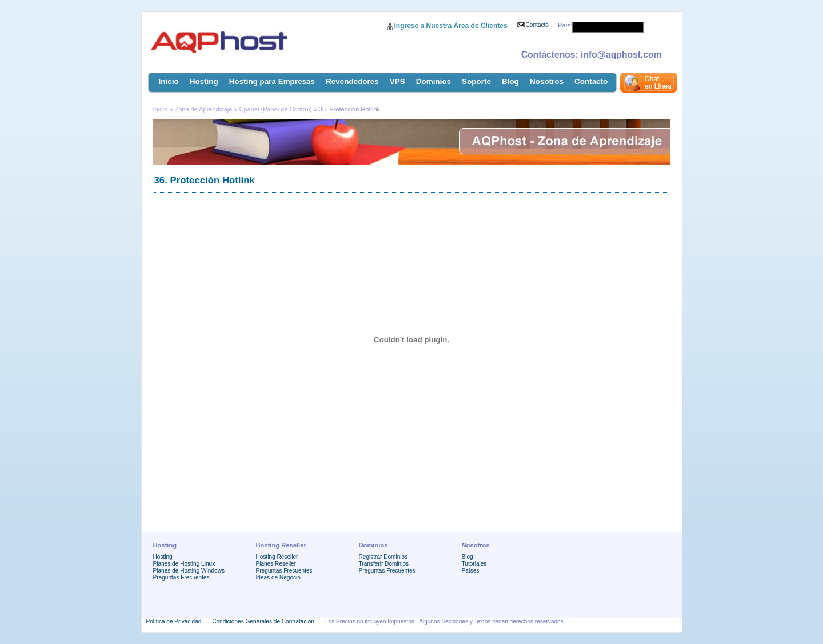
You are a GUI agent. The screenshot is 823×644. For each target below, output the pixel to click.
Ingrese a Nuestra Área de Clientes (451, 26)
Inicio (169, 81)
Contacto (537, 25)
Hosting (204, 81)
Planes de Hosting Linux (184, 564)
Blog (510, 81)
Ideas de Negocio (278, 577)
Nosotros (547, 81)
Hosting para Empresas (272, 81)
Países (471, 571)
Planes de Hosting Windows (189, 571)
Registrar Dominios (383, 557)
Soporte (476, 81)
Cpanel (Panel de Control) (276, 109)
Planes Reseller (276, 564)
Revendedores (352, 81)
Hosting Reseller (277, 557)
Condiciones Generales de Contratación (263, 621)
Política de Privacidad (174, 621)
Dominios (434, 81)
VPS (397, 81)
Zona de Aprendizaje (204, 109)
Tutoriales (474, 564)
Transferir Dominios (384, 564)
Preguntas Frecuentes (181, 577)
